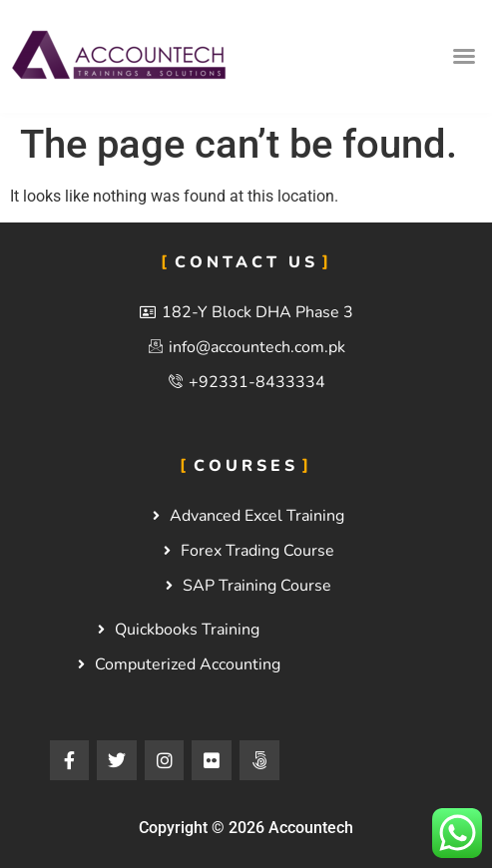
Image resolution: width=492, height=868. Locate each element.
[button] (464, 56)
